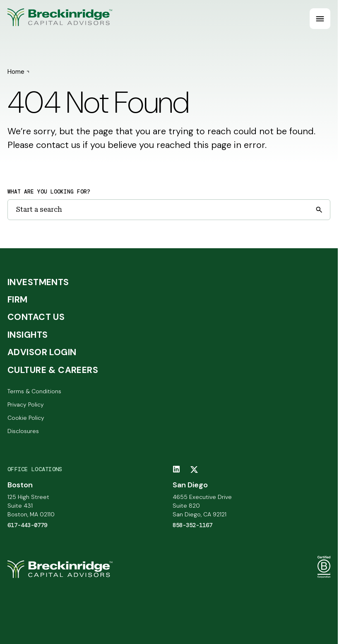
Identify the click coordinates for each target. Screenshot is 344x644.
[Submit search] (319, 210)
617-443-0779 (27, 525)
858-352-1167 (192, 525)
